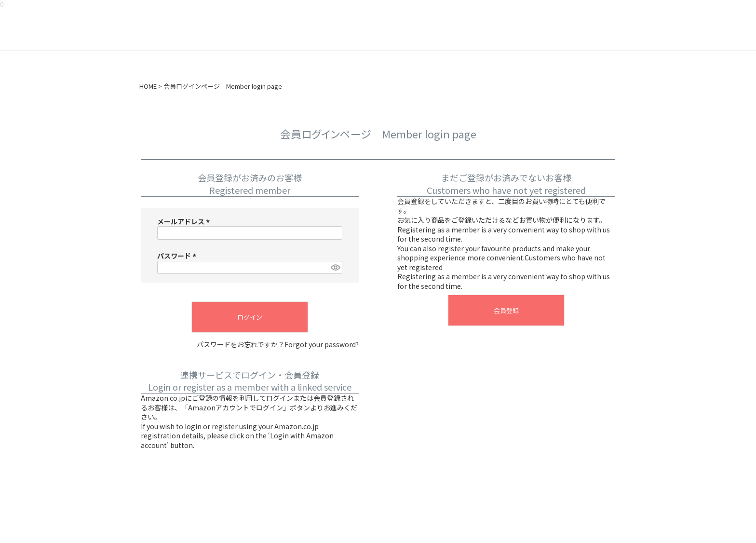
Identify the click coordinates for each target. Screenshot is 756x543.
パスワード (178, 256)
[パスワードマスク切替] (335, 268)
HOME (148, 86)
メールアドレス (185, 221)
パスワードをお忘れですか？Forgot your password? (278, 345)
